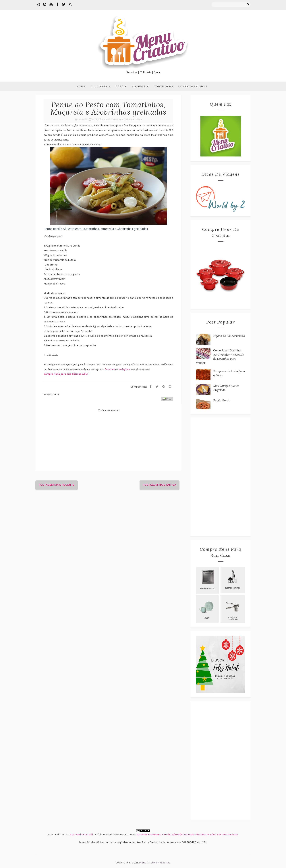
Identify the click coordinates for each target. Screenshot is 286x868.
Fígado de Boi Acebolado (229, 336)
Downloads (164, 86)
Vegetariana (135, 119)
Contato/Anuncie (193, 86)
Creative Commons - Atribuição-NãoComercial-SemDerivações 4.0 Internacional (188, 834)
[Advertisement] (221, 477)
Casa (120, 86)
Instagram (124, 369)
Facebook (110, 369)
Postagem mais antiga (160, 485)
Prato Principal (120, 119)
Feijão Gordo (222, 400)
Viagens (139, 86)
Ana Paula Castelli (81, 834)
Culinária (99, 86)
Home (81, 86)
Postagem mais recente (57, 485)
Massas (108, 119)
